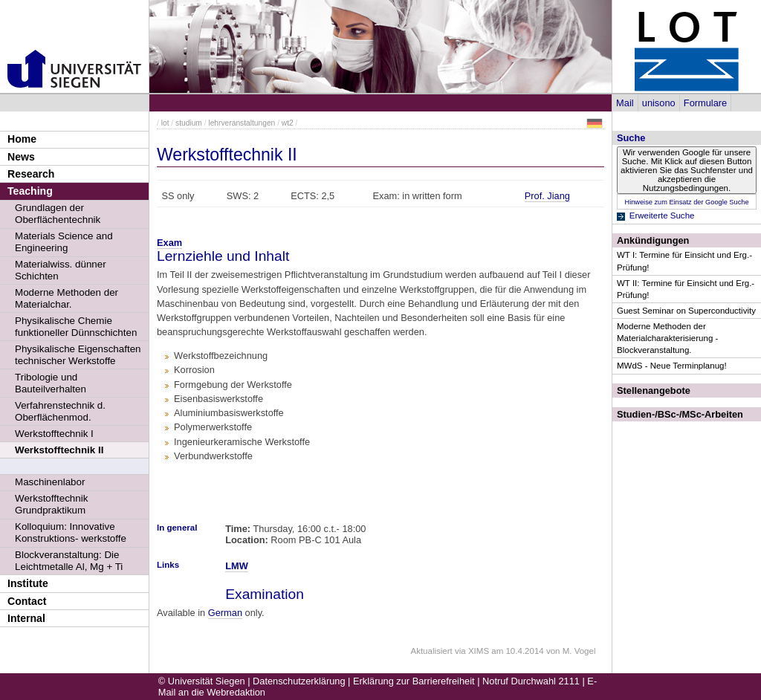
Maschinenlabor (50, 482)
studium (189, 123)
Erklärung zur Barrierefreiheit (414, 681)
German (225, 613)
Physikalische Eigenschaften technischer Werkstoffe (78, 355)
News (21, 157)
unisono (659, 103)
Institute (28, 583)
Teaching (30, 191)
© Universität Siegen (202, 681)
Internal (26, 618)
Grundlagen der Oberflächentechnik (58, 214)
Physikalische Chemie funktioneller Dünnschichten (76, 327)
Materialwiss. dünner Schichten (61, 270)
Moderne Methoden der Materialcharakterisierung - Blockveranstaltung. (667, 338)
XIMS (479, 651)
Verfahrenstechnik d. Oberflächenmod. (60, 411)
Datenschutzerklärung (299, 681)
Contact (27, 601)
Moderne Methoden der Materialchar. (67, 298)
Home (22, 139)
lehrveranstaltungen (242, 123)
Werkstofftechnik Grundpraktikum (51, 504)
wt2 (288, 123)
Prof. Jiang (547, 196)
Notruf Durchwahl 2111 (531, 681)
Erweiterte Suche (662, 215)
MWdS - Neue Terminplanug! (672, 366)
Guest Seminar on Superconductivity (686, 311)
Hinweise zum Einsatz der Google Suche (686, 202)
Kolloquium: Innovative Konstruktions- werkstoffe (71, 532)
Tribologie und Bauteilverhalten (51, 383)
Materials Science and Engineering (64, 242)
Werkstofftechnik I (54, 434)
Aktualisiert (431, 651)
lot (165, 123)
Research (31, 174)
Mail (625, 103)
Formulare (705, 103)
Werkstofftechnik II (59, 450)
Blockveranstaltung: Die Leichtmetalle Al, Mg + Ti (69, 561)
